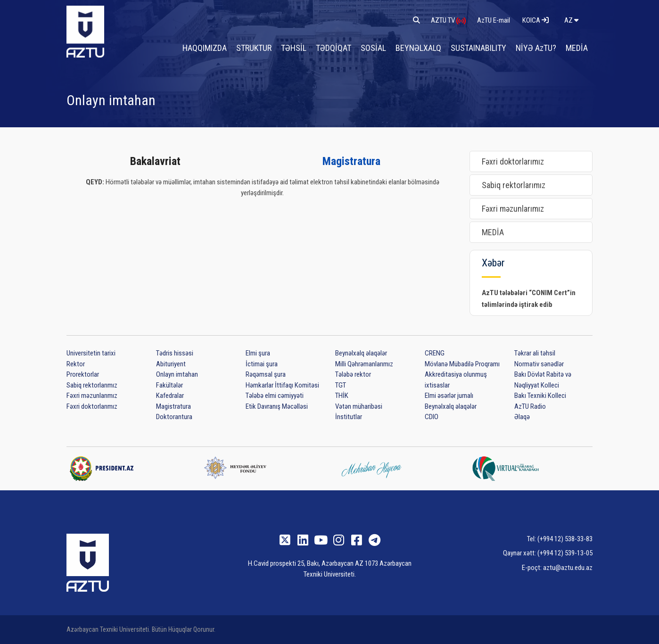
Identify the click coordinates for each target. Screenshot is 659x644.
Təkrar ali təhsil (535, 353)
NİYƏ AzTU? (536, 48)
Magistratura (351, 161)
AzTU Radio (530, 406)
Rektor (76, 364)
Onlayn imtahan (177, 374)
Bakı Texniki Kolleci (540, 396)
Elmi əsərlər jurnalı (449, 396)
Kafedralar (170, 396)
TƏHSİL (294, 48)
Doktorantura (174, 417)
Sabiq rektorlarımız (514, 185)
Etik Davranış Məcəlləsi (277, 406)
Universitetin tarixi (91, 353)
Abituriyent (171, 364)
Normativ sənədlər (539, 364)
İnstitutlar (349, 417)
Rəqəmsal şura (266, 374)
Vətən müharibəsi (359, 406)
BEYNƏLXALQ (418, 48)
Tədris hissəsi (175, 353)
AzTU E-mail (494, 20)
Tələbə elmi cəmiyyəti (275, 396)
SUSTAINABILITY (478, 48)
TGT (341, 385)
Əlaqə (522, 417)
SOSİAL (373, 48)
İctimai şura (262, 364)
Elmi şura (258, 353)
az (571, 20)
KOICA (535, 20)
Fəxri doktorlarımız (513, 161)
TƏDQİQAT (334, 48)
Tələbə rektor (353, 374)
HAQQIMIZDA (205, 48)
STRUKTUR (254, 48)
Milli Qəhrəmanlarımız (364, 364)
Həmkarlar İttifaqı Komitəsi (282, 385)
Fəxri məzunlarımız (513, 209)
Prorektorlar (83, 374)
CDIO (432, 417)
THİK (342, 396)
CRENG (435, 353)
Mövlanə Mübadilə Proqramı (462, 364)
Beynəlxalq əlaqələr (361, 353)
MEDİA (577, 48)
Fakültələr (169, 385)
